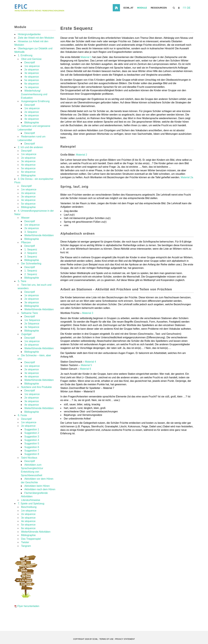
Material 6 (86, 381)
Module (170, 20)
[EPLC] (63, 8)
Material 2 (82, 167)
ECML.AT (156, 20)
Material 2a (187, 190)
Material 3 (88, 326)
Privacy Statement (125, 639)
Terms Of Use (106, 639)
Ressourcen (187, 20)
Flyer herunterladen (27, 619)
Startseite (144, 20)
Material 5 (86, 378)
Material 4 (91, 374)
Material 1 (86, 70)
